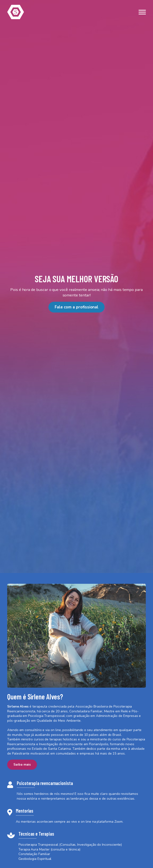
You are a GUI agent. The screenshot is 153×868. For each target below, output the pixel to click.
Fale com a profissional (76, 307)
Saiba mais (22, 765)
